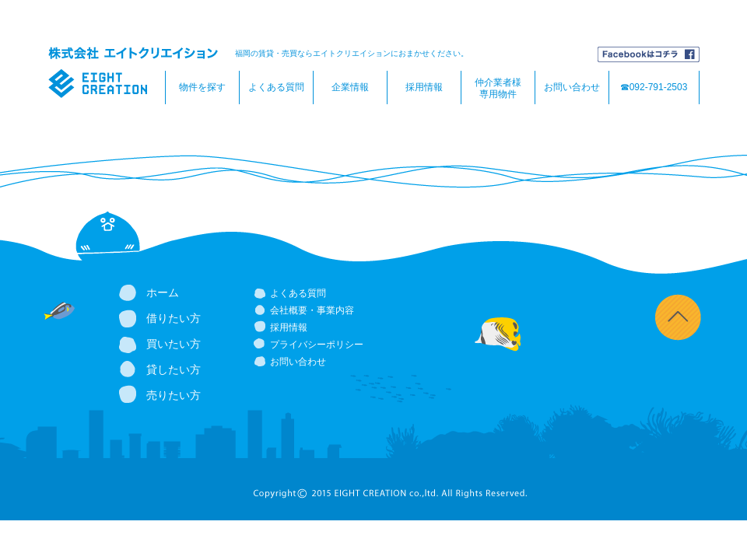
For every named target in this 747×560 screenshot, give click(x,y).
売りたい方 (174, 395)
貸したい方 (174, 369)
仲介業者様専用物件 (498, 88)
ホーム (163, 292)
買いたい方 (174, 344)
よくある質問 (276, 87)
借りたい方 (174, 318)
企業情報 (350, 87)
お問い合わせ (572, 87)
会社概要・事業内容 (312, 310)
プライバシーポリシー (317, 345)
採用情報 (424, 87)
